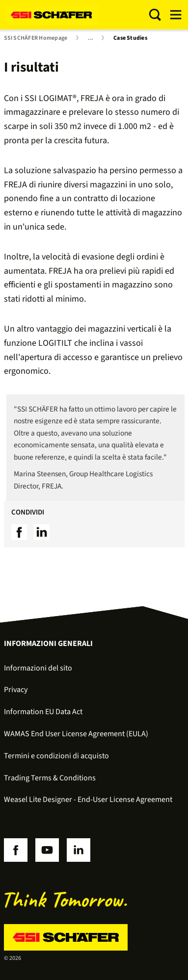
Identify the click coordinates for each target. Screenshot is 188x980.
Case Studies (130, 38)
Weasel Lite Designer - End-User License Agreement (88, 799)
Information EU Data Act (43, 712)
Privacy (16, 690)
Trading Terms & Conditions (50, 778)
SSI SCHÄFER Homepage (36, 38)
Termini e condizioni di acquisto (56, 756)
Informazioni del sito (38, 668)
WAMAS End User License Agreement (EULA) (76, 734)
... (90, 38)
